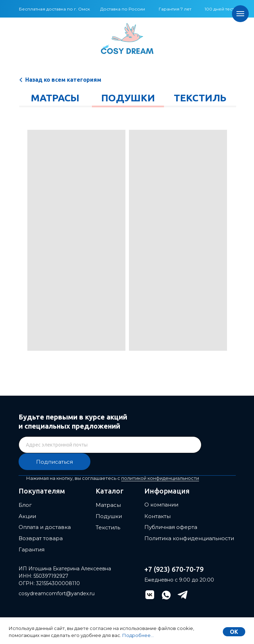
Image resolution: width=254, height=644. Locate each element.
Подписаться (54, 462)
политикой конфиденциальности (160, 478)
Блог (25, 505)
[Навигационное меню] (240, 14)
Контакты (157, 516)
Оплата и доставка (45, 527)
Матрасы (55, 98)
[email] (110, 445)
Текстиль (200, 98)
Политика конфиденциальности (189, 538)
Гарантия (32, 549)
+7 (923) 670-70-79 (174, 569)
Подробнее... (138, 635)
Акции (27, 516)
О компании (161, 505)
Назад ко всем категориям (63, 80)
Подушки (128, 98)
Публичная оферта (171, 527)
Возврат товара (41, 538)
